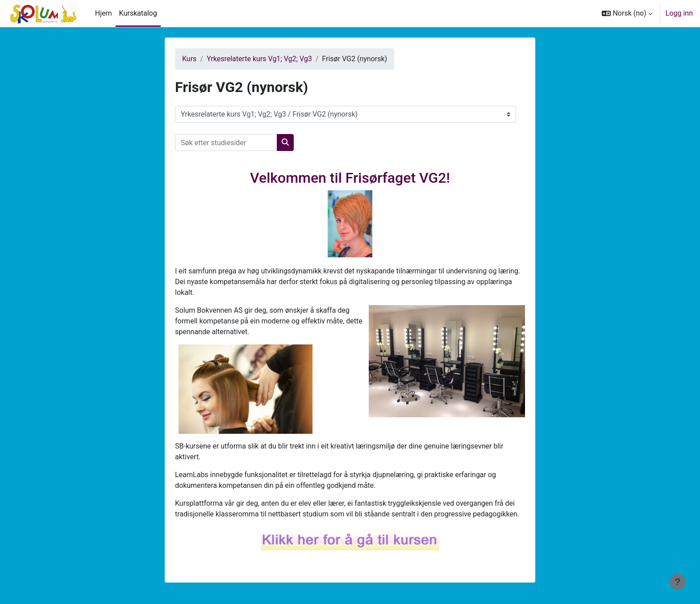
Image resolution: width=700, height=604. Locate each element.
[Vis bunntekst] (678, 582)
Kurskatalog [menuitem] (138, 13)
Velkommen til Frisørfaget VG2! (350, 178)
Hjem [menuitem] (104, 13)
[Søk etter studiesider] (226, 143)
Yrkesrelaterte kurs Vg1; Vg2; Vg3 (259, 59)
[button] (627, 13)
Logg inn (679, 13)
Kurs (189, 59)
